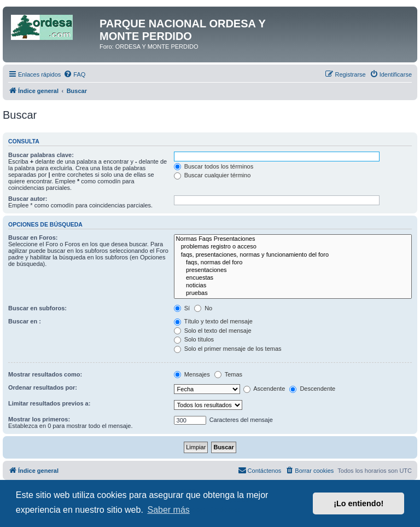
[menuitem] (74, 74)
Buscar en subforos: (37, 308)
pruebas (293, 293)
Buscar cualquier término (212, 175)
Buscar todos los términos (214, 166)
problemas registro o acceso (293, 247)
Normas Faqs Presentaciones (293, 239)
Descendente (312, 389)
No (203, 308)
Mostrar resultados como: (45, 374)
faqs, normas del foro (293, 263)
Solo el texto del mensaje (213, 331)
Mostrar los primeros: (39, 419)
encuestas (293, 278)
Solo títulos (194, 339)
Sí (182, 308)
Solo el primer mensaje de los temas (228, 349)
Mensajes (192, 374)
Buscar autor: (28, 199)
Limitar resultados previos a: (49, 403)
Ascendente (264, 389)
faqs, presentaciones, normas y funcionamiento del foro (293, 255)
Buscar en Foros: (33, 238)
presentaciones (293, 270)
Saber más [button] (168, 510)
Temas (228, 374)
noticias (293, 286)
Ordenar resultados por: (43, 387)
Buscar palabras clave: (41, 155)
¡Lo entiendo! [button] (358, 503)
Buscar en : (25, 321)
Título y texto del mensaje (213, 321)
